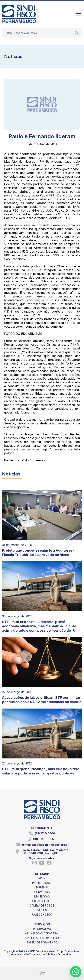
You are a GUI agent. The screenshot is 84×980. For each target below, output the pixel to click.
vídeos (42, 910)
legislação (42, 896)
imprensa (42, 887)
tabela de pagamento (42, 942)
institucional (42, 883)
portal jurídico (42, 901)
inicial (42, 878)
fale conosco (42, 915)
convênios (42, 892)
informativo (42, 929)
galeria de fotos (42, 905)
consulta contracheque (42, 938)
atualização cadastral (42, 933)
